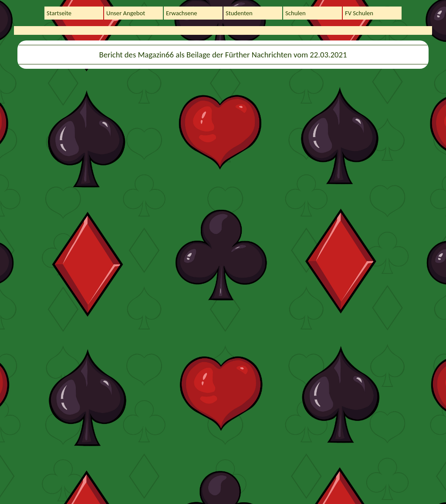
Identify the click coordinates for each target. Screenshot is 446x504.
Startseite (59, 13)
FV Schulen (359, 13)
